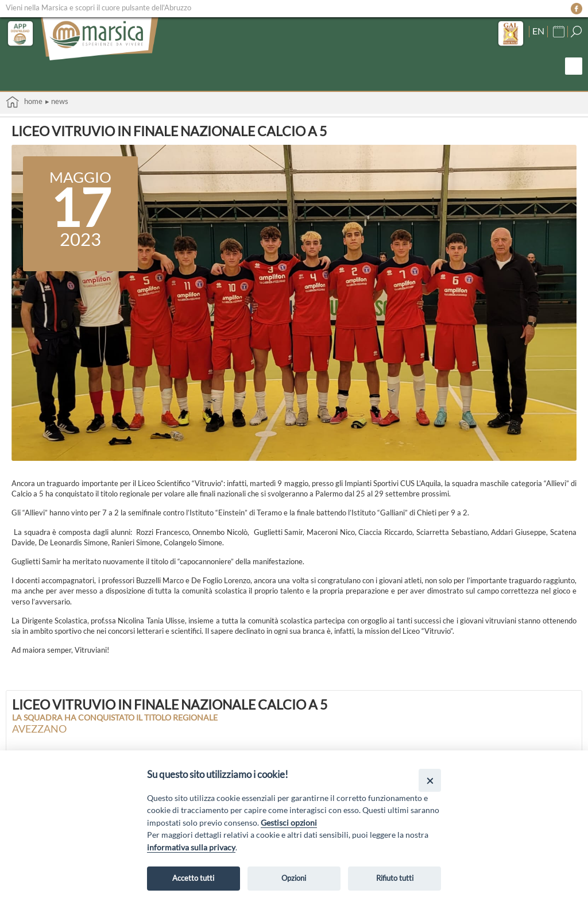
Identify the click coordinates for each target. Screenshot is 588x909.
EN (538, 31)
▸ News (57, 101)
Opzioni (294, 878)
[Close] (430, 780)
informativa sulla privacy (191, 847)
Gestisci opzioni (289, 823)
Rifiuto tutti (395, 878)
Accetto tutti (193, 878)
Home (24, 102)
